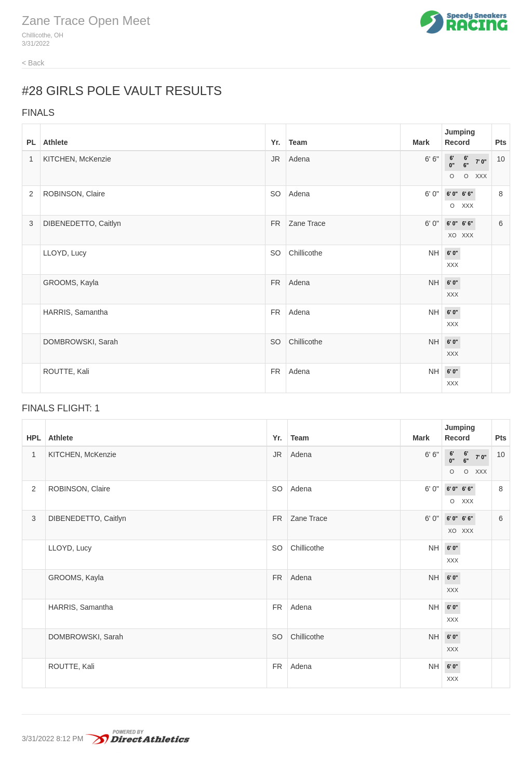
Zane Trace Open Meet (86, 21)
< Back (33, 63)
